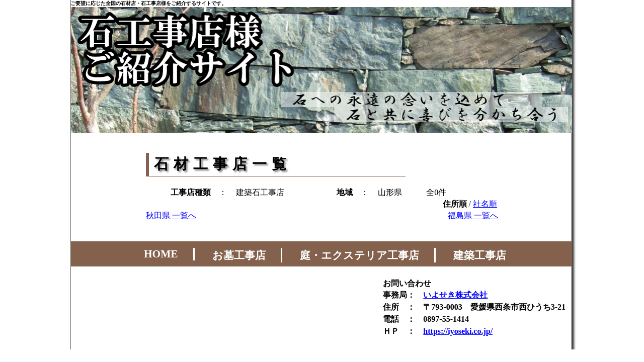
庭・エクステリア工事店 (359, 255)
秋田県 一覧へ (171, 215)
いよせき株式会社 (455, 295)
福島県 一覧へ (473, 215)
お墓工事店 (239, 255)
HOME (161, 254)
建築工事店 (480, 255)
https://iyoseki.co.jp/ (458, 331)
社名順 (485, 204)
